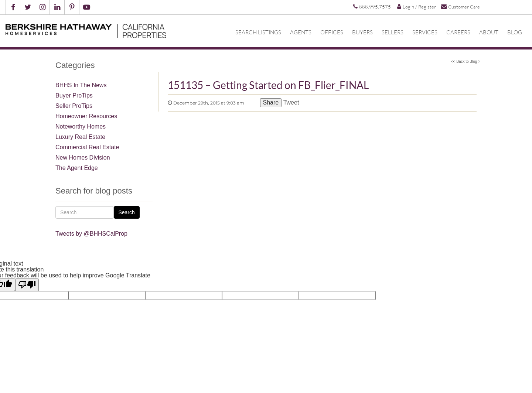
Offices (332, 32)
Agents (301, 32)
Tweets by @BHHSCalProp (91, 234)
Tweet (291, 102)
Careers (458, 32)
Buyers (362, 32)
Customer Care (461, 6)
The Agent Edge (77, 168)
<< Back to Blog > (466, 61)
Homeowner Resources (86, 116)
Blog (515, 32)
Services (425, 32)
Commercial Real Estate (87, 147)
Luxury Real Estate (80, 137)
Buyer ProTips (74, 95)
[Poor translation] (27, 285)
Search (127, 212)
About (489, 32)
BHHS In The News (81, 85)
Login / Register (417, 7)
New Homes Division (83, 158)
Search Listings (258, 32)
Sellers (393, 32)
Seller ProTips (74, 106)
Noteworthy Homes (81, 127)
